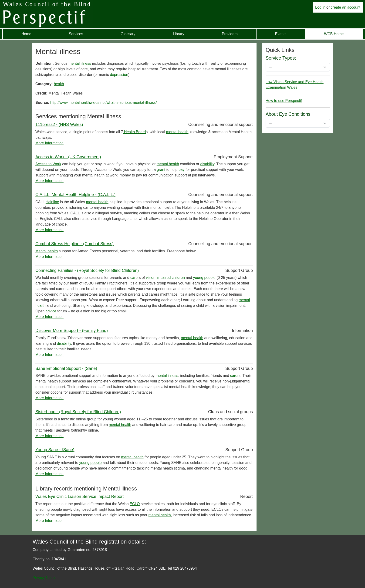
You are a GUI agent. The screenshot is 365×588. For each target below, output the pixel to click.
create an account (346, 7)
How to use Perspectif (284, 101)
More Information (49, 143)
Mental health (47, 251)
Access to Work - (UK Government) (68, 157)
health (59, 84)
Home (26, 34)
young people (204, 278)
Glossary (128, 34)
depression (119, 75)
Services (76, 34)
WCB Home (334, 34)
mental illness (80, 63)
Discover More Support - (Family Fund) (72, 331)
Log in (320, 7)
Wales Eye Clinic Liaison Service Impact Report (79, 497)
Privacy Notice (44, 578)
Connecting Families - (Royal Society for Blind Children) (87, 270)
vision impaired (158, 278)
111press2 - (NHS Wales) (59, 125)
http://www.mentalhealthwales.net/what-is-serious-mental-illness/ (103, 103)
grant (161, 170)
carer (135, 278)
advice (51, 311)
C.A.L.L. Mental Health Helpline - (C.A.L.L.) (75, 195)
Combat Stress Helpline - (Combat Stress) (74, 244)
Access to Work (48, 164)
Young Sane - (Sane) (55, 450)
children (178, 278)
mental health (177, 132)
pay (182, 170)
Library (179, 34)
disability (207, 164)
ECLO (135, 504)
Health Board (134, 132)
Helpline (52, 202)
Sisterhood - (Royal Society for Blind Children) (78, 412)
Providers (230, 34)
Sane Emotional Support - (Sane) (66, 368)
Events (281, 34)
